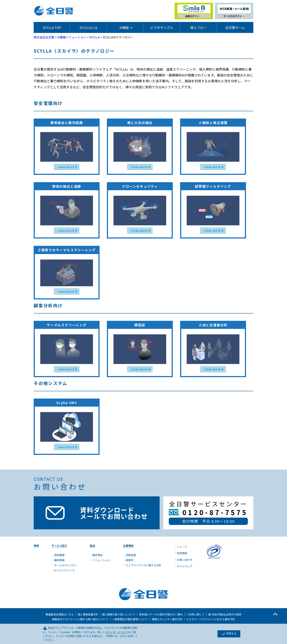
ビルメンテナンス (64, 570)
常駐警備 (59, 555)
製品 (92, 546)
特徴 (36, 546)
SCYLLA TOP (52, 27)
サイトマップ (184, 566)
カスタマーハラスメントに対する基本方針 (211, 619)
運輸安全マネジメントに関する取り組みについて (80, 619)
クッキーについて (118, 632)
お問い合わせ (184, 560)
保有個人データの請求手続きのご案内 (161, 614)
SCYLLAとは (88, 27)
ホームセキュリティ (66, 565)
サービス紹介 (59, 546)
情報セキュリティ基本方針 (167, 619)
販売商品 (98, 555)
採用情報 (182, 553)
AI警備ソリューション (72, 37)
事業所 (130, 560)
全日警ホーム (235, 27)
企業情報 (128, 546)
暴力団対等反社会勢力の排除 (225, 614)
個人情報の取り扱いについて (119, 614)
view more (66, 167)
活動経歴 (131, 555)
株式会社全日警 (44, 37)
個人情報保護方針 (88, 614)
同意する (229, 634)
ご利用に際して (195, 614)
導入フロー (198, 27)
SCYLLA (94, 37)
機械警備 (59, 560)
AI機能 (124, 27)
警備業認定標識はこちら (60, 614)
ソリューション (101, 560)
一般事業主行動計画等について (130, 619)
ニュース (182, 547)
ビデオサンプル (162, 27)
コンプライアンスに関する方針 (144, 565)
